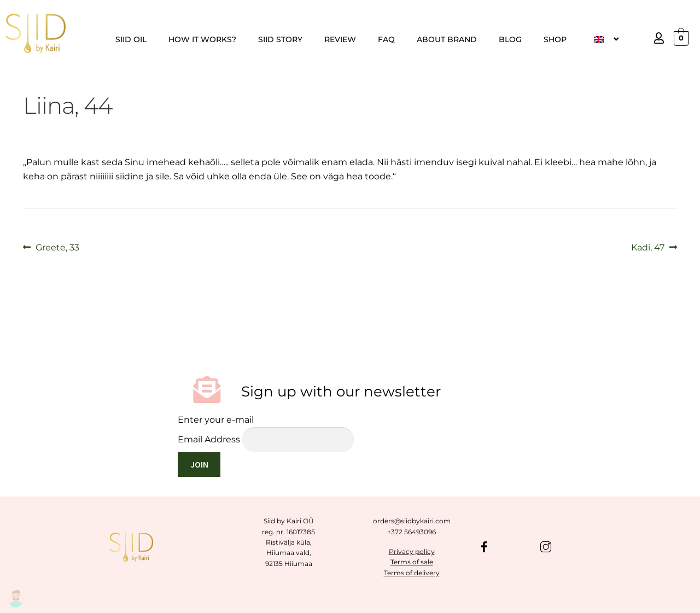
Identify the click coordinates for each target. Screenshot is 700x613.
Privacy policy (412, 551)
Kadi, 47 (648, 247)
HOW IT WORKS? (202, 39)
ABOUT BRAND (447, 39)
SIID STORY (280, 39)
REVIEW (340, 39)
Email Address (209, 439)
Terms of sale (412, 562)
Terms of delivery (412, 573)
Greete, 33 (57, 247)
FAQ (386, 39)
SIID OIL (131, 39)
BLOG (510, 39)
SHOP (555, 39)
